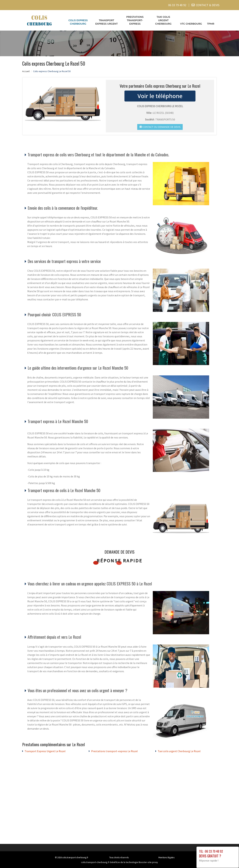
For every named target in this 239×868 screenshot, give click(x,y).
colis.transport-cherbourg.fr (75, 857)
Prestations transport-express (135, 20)
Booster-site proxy (148, 862)
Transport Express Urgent (106, 22)
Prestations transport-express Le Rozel (114, 751)
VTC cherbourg (191, 24)
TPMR (211, 24)
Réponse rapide (120, 561)
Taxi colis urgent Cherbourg (163, 20)
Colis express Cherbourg (78, 22)
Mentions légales (166, 857)
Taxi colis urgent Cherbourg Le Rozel (179, 751)
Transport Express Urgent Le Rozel (45, 751)
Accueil (26, 71)
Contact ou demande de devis (160, 127)
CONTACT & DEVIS (208, 5)
